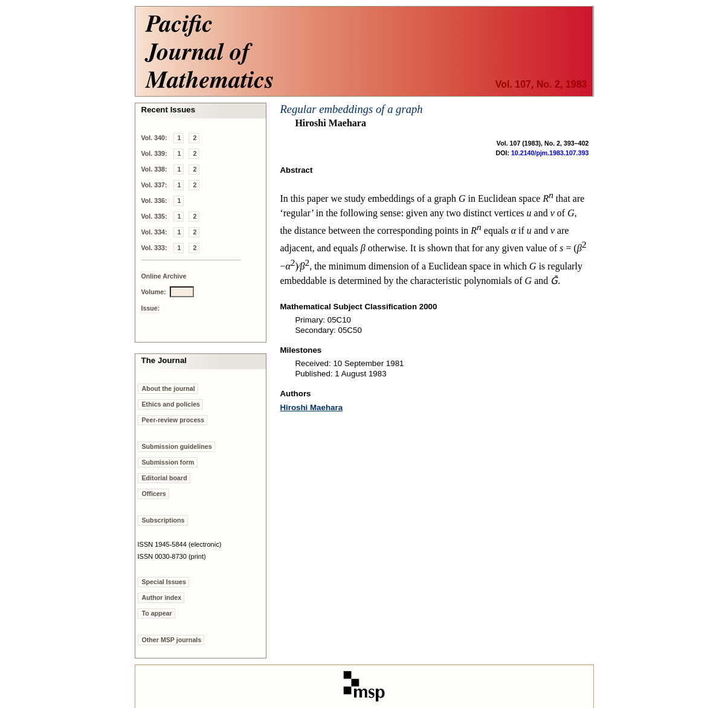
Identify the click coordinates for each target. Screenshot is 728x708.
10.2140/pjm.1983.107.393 (550, 153)
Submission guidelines (177, 446)
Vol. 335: (154, 216)
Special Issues (164, 582)
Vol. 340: (154, 138)
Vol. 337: (154, 185)
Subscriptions (163, 520)
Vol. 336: (154, 201)
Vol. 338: (154, 169)
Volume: (154, 292)
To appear (157, 613)
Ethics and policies (171, 404)
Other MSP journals (172, 640)
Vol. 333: (154, 248)
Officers (154, 494)
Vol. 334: (154, 232)
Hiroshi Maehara (311, 407)
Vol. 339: (154, 153)
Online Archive (164, 276)
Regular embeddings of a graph (351, 109)
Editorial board (165, 478)
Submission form (168, 462)
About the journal (169, 388)
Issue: (151, 308)
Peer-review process (173, 420)
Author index (162, 597)
